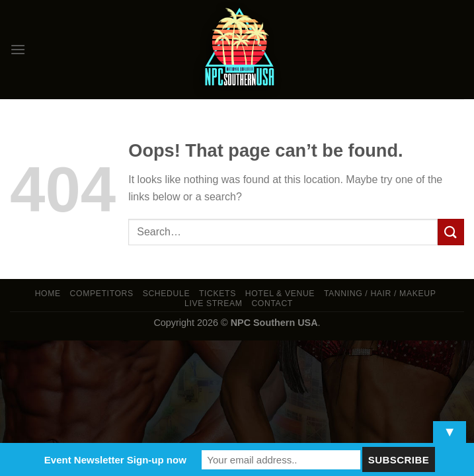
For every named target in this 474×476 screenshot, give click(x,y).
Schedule (167, 294)
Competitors (102, 294)
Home (48, 294)
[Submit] (451, 232)
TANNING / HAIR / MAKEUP (380, 294)
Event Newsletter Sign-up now (115, 460)
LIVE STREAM (214, 303)
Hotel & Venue (280, 294)
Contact (272, 303)
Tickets (217, 294)
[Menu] (18, 49)
